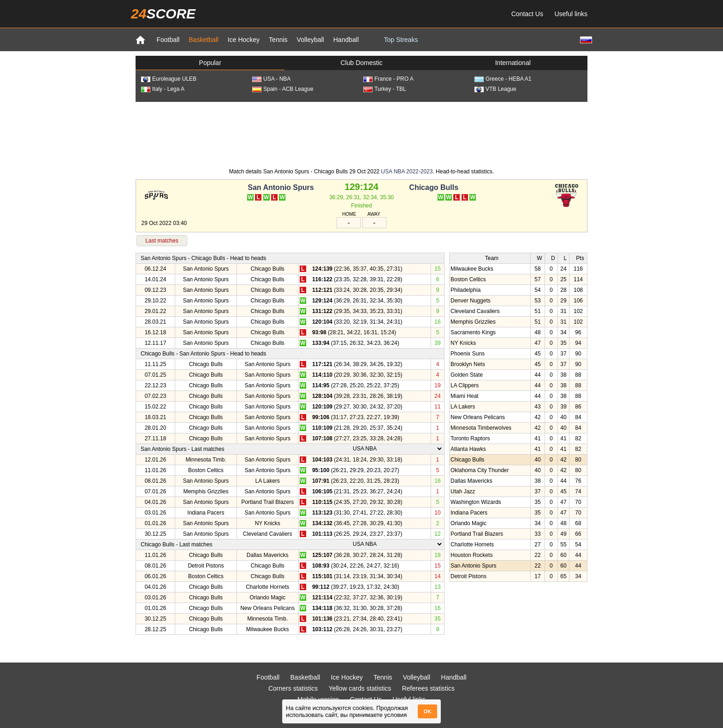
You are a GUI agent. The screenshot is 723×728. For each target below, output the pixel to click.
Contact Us (527, 14)
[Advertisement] (361, 134)
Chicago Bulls (434, 187)
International (513, 63)
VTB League (495, 89)
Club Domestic (361, 63)
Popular (210, 63)
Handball (346, 40)
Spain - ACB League (283, 89)
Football (168, 40)
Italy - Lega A (163, 89)
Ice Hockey (244, 40)
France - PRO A (388, 79)
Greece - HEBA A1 (503, 79)
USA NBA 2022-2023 (407, 172)
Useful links (571, 14)
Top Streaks (401, 40)
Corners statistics (293, 688)
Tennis (278, 40)
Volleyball (311, 40)
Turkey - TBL (385, 89)
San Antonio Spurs (281, 187)
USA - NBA (271, 79)
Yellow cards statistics (360, 688)
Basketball (204, 40)
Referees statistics (428, 688)
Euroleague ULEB (169, 79)
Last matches (162, 241)
